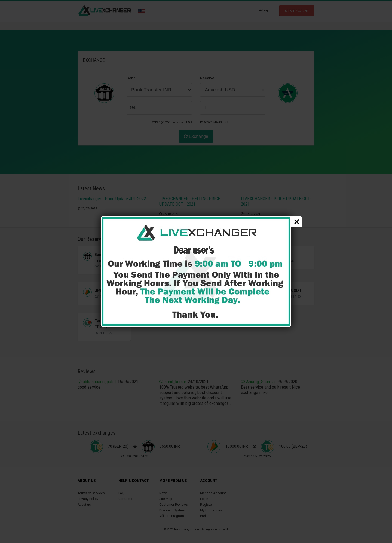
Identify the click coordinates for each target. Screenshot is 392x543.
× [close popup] (297, 222)
